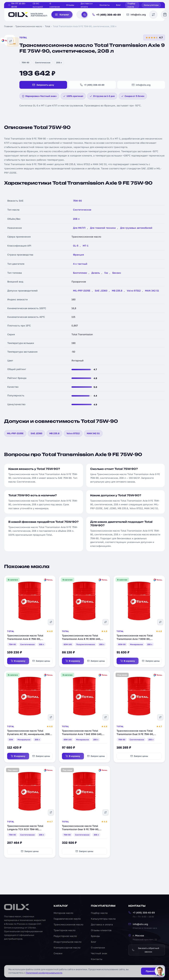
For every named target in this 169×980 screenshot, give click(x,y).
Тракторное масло (65, 930)
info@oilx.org (136, 15)
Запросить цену (43, 85)
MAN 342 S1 (152, 291)
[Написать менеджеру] (160, 971)
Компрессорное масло (67, 948)
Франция (78, 255)
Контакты (105, 5)
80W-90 (122, 644)
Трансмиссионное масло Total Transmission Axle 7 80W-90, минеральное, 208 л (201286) (135, 639)
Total (48, 26)
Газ (106, 273)
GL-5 (76, 246)
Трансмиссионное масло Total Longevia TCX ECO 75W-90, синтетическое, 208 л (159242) (25, 829)
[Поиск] (84, 15)
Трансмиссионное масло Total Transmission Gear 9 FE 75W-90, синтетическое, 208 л (81, 829)
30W (11, 739)
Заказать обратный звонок (146, 950)
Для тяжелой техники (103, 228)
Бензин (117, 273)
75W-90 (25, 63)
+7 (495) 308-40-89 (107, 15)
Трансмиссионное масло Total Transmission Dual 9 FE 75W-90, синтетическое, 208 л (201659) (135, 734)
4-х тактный (80, 264)
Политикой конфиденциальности (44, 973)
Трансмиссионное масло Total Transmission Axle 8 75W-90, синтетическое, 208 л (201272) (25, 639)
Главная (8, 26)
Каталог (62, 15)
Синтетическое (43, 63)
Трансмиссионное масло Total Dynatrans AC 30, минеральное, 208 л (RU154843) (29, 734)
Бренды (95, 936)
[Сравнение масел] (153, 15)
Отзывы (70, 5)
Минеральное (136, 644)
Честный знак (99, 953)
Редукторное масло (65, 936)
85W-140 (68, 739)
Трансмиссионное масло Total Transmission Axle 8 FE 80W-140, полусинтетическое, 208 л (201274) (83, 639)
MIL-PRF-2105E (82, 291)
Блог (119, 5)
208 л (59, 63)
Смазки (58, 953)
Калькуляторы (151, 5)
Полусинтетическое (86, 644)
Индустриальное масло (67, 942)
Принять (151, 971)
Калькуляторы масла (103, 919)
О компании (55, 5)
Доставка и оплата (87, 5)
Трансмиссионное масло (29, 26)
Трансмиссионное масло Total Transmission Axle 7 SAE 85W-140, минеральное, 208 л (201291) (82, 734)
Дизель (96, 273)
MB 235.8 (117, 291)
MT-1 (86, 246)
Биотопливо (80, 273)
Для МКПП (79, 228)
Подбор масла (131, 5)
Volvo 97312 (134, 291)
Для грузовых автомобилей (136, 228)
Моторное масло (63, 913)
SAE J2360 (101, 291)
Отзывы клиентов (101, 930)
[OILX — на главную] (28, 15)
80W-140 (68, 644)
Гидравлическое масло (67, 919)
